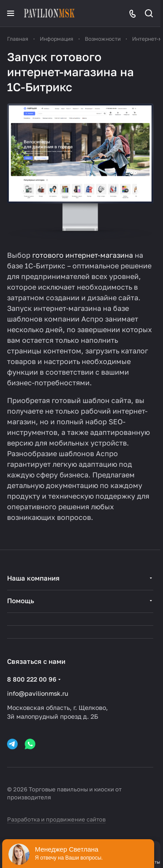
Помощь (21, 601)
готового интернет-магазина (83, 255)
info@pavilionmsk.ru (38, 693)
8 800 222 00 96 (32, 679)
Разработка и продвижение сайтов (56, 819)
